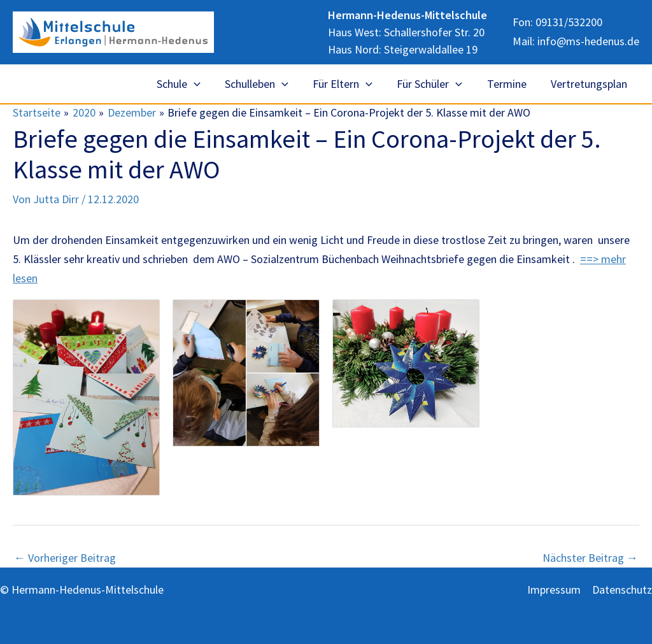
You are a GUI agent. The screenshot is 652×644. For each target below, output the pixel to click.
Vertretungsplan (590, 84)
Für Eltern (348, 84)
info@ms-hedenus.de (588, 40)
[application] (202, 84)
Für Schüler (433, 84)
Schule (187, 84)
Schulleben (264, 84)
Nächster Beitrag (590, 558)
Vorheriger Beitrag (65, 558)
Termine (509, 84)
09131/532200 (569, 23)
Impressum (554, 590)
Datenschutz (622, 590)
